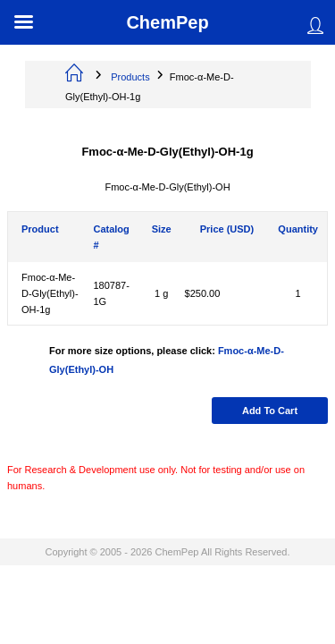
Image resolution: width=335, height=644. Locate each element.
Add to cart (270, 411)
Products (130, 77)
